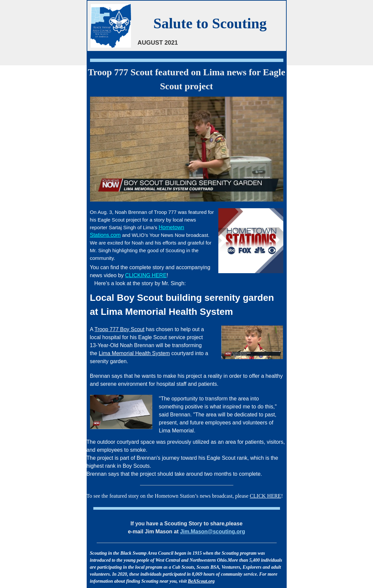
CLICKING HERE (146, 275)
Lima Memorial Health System (134, 353)
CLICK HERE (265, 496)
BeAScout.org (201, 581)
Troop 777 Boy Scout (119, 329)
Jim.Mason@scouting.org (212, 532)
